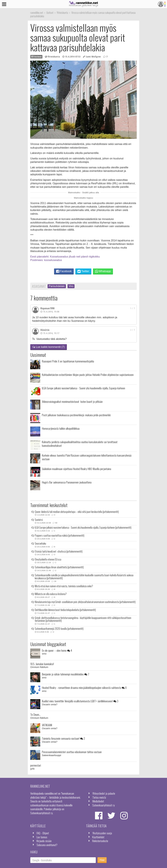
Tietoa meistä (99, 797)
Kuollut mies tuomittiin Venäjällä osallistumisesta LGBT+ (80, 701)
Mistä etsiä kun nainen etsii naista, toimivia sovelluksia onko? (64, 586)
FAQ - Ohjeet (43, 833)
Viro (71, 286)
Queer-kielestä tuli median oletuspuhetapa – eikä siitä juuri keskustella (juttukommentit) (77, 512)
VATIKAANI (47, 725)
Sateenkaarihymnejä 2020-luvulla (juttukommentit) (59, 629)
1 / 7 (133, 308)
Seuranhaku (40, 543)
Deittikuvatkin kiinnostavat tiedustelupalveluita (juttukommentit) (65, 610)
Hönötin (45, 330)
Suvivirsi (39, 520)
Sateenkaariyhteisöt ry (104, 805)
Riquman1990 (47, 308)
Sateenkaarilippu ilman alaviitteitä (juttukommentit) (59, 567)
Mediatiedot (98, 801)
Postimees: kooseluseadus (46, 260)
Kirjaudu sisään (44, 841)
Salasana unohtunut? (47, 845)
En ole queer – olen (57, 650)
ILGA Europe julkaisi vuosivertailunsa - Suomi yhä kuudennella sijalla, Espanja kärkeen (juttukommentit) (83, 527)
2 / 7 (133, 330)
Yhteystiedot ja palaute (104, 793)
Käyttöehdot (98, 837)
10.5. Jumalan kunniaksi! (42, 664)
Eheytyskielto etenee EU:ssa (48, 559)
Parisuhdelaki (57, 286)
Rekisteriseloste (100, 841)
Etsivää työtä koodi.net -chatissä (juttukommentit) (59, 551)
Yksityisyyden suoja (102, 833)
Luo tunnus (42, 837)
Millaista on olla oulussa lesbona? (51, 594)
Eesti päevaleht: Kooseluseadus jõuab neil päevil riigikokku (65, 257)
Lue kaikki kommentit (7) (49, 347)
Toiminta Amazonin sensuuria (63, 738)
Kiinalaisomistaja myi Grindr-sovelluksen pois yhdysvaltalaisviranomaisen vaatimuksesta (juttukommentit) (85, 602)
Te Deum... (35, 714)
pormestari (36, 765)
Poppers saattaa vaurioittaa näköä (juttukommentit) (60, 535)
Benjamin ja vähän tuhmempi (66, 674)
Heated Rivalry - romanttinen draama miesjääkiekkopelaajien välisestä (84, 688)
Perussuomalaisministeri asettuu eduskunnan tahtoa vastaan (72, 752)
